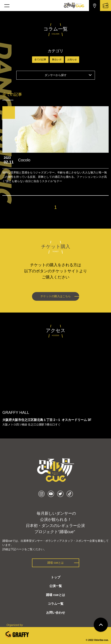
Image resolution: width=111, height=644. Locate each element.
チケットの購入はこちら (56, 296)
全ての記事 (40, 60)
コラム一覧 (56, 604)
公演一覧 (56, 586)
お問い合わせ (56, 613)
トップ (56, 577)
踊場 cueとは (55, 563)
